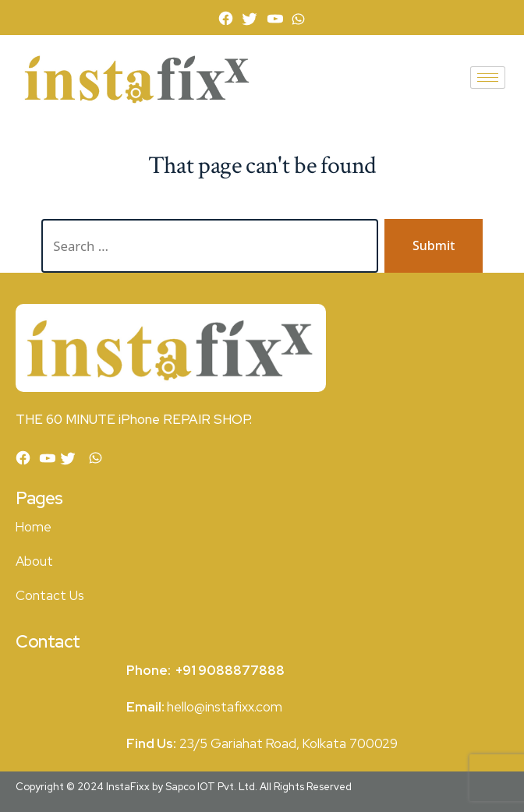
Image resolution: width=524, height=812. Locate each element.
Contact (41, 595)
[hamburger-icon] (488, 78)
